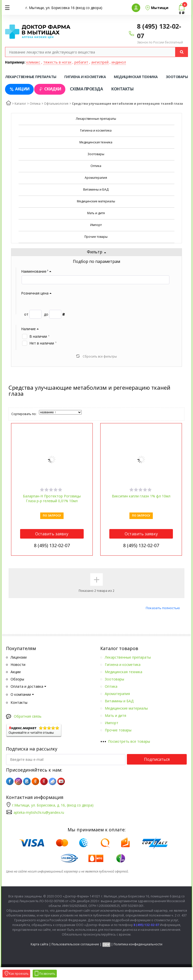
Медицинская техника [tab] (136, 77)
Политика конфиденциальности (138, 944)
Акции (19, 89)
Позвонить (45, 974)
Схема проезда (86, 89)
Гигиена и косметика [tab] (85, 77)
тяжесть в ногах (57, 62)
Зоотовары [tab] (177, 77)
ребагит (81, 62)
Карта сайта (39, 944)
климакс (33, 62)
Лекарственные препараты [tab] (31, 77)
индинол (119, 62)
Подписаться (157, 759)
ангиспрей (100, 62)
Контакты (122, 89)
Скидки (50, 89)
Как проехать (16, 974)
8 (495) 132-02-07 (52, 545)
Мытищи (160, 8)
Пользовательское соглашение (75, 944)
